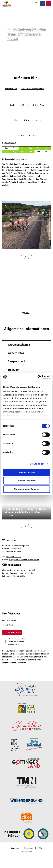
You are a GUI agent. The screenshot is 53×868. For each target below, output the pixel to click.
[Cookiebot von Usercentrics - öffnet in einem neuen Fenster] (38, 377)
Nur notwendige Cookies (27, 489)
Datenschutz (29, 848)
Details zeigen (37, 464)
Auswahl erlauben (26, 481)
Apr (30, 148)
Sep (22, 151)
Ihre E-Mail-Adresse (9, 621)
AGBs (40, 848)
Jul (6, 151)
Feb (14, 148)
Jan (6, 148)
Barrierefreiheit (26, 852)
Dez (47, 151)
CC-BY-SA (52, 47)
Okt (30, 151)
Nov (39, 151)
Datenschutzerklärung (16, 641)
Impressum (15, 848)
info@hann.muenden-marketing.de (24, 560)
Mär (23, 148)
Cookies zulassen (27, 472)
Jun (47, 148)
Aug (14, 151)
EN (35, 3)
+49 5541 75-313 (13, 557)
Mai (39, 148)
